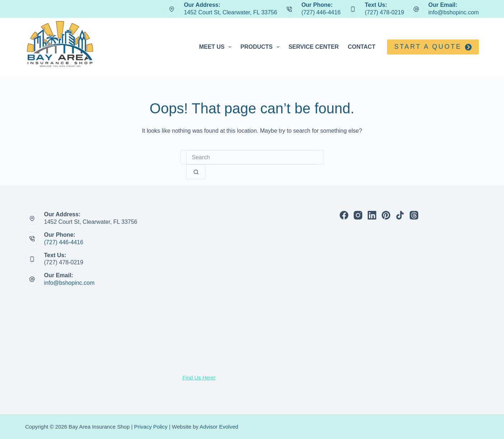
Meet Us (217, 47)
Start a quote (433, 47)
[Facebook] (344, 215)
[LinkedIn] (372, 215)
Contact (361, 47)
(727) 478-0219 (384, 12)
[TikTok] (400, 215)
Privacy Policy (151, 427)
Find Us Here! (199, 377)
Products (261, 47)
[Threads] (414, 215)
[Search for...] (252, 157)
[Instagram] (358, 215)
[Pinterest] (386, 215)
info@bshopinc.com (454, 12)
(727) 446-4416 (321, 12)
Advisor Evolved (219, 427)
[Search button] (196, 172)
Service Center (314, 47)
